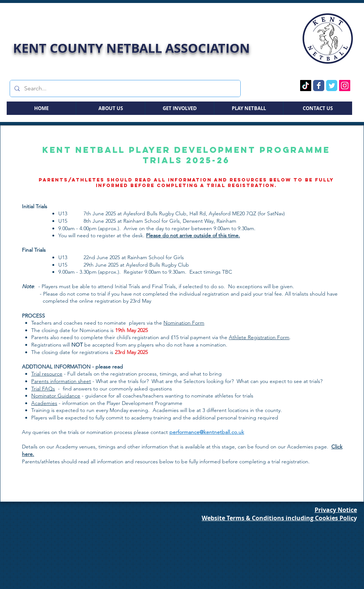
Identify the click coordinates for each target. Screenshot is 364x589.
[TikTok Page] (306, 86)
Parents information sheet (61, 381)
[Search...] (124, 88)
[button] (110, 108)
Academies (44, 403)
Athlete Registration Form (259, 337)
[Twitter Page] (332, 86)
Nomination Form (184, 323)
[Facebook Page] (319, 86)
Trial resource (47, 374)
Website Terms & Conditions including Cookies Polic (278, 518)
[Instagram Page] (345, 86)
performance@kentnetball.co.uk (207, 432)
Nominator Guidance (56, 396)
